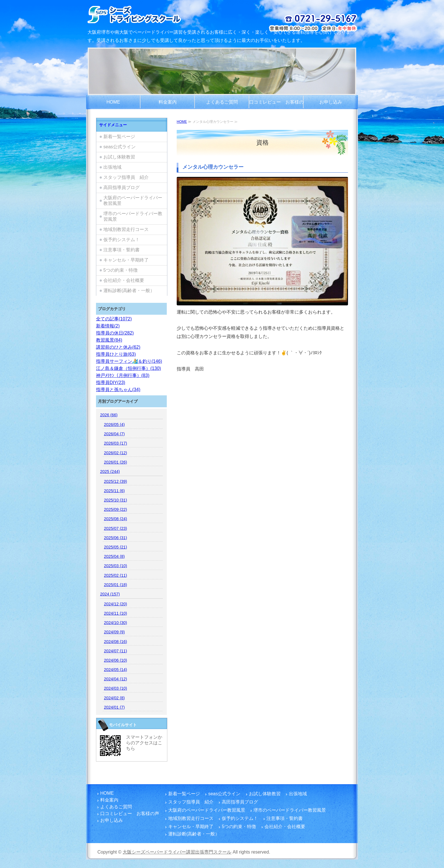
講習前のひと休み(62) (118, 347)
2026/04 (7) (114, 434)
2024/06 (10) (116, 660)
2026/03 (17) (116, 443)
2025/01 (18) (116, 585)
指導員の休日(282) (115, 333)
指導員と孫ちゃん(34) (118, 390)
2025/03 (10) (116, 566)
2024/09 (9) (114, 632)
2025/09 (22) (116, 509)
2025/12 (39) (116, 481)
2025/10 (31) (116, 500)
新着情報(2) (108, 326)
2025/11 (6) (114, 491)
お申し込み (331, 102)
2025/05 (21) (116, 547)
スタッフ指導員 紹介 (126, 177)
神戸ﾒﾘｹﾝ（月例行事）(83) (123, 375)
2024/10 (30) (116, 623)
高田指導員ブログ (121, 187)
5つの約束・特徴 (120, 270)
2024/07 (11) (116, 651)
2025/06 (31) (116, 538)
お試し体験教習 (119, 157)
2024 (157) (110, 594)
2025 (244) (110, 471)
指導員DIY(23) (111, 382)
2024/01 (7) (114, 707)
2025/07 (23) (116, 528)
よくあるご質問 (222, 102)
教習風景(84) (109, 340)
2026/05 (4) (114, 425)
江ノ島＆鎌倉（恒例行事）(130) (128, 368)
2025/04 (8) (114, 556)
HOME (113, 102)
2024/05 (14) (116, 670)
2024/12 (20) (116, 604)
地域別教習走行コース (126, 229)
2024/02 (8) (114, 698)
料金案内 (168, 102)
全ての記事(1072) (114, 319)
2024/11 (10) (116, 613)
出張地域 (112, 167)
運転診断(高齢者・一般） (129, 291)
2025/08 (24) (116, 519)
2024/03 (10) (116, 688)
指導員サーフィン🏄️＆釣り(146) (129, 361)
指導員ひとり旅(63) (116, 354)
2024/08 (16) (116, 642)
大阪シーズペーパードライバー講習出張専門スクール (177, 852)
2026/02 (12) (116, 453)
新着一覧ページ (119, 137)
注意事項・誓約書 (121, 250)
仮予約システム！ (121, 240)
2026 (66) (109, 415)
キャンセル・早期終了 (126, 260)
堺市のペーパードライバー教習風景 (133, 216)
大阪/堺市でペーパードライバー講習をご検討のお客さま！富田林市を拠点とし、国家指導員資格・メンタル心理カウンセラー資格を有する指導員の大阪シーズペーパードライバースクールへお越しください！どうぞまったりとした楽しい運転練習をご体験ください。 (149, 14)
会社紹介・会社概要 (124, 280)
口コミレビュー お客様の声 (276, 104)
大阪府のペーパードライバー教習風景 (133, 201)
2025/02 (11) (116, 575)
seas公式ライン (119, 147)
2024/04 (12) (116, 679)
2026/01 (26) (116, 462)
